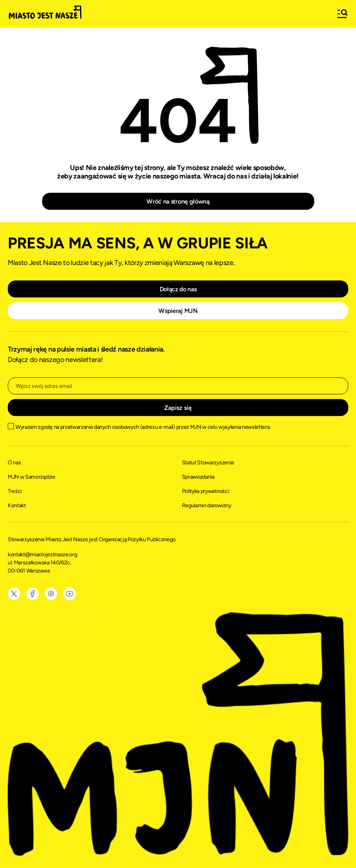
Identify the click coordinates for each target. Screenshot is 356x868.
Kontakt (17, 505)
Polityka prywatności (206, 491)
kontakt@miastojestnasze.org (43, 555)
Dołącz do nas (178, 289)
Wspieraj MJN (178, 311)
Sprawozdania (198, 477)
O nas (14, 463)
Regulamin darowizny (207, 505)
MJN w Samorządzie (32, 477)
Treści (15, 491)
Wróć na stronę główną (178, 201)
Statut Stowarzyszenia (208, 463)
